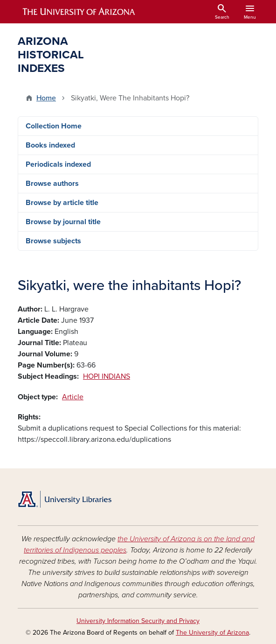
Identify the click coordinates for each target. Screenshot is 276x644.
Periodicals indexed (58, 164)
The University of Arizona (212, 633)
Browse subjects (53, 241)
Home (46, 98)
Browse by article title (62, 203)
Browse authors (52, 184)
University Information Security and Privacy (138, 621)
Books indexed (50, 145)
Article (73, 397)
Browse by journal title (63, 222)
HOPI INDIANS (107, 376)
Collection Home (54, 126)
